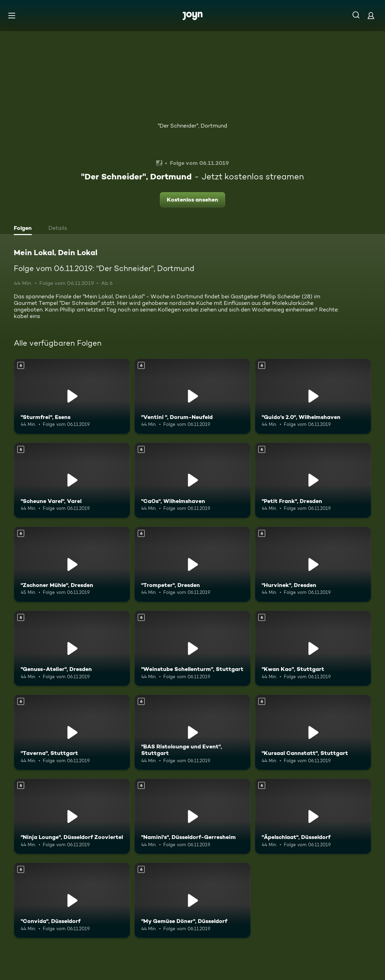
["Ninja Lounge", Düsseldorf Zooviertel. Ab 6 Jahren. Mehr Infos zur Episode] (72, 816)
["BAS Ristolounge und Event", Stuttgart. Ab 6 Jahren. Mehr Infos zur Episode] (192, 732)
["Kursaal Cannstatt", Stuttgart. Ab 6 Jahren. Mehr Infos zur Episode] (313, 732)
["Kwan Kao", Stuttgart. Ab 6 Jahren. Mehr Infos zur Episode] (313, 648)
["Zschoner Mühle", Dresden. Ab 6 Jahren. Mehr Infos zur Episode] (72, 564)
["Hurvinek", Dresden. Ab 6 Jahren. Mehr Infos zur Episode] (313, 564)
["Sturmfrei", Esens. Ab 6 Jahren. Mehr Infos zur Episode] (72, 396)
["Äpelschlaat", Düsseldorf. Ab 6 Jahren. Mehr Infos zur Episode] (313, 816)
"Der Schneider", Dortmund (192, 126)
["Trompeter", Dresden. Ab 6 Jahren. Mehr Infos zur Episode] (192, 564)
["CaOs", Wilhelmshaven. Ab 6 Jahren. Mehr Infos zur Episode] (192, 480)
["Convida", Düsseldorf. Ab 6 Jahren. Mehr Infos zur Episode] (72, 900)
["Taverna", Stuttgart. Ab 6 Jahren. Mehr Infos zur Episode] (72, 732)
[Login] (371, 15)
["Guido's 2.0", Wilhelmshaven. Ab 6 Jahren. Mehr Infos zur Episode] (313, 396)
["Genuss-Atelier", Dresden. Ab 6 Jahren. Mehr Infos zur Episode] (72, 648)
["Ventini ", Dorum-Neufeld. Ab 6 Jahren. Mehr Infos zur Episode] (192, 396)
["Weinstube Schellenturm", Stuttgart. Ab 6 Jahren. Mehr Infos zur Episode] (192, 648)
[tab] (25, 229)
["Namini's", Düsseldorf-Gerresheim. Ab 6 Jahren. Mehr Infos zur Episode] (192, 816)
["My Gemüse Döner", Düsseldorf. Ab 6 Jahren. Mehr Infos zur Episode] (192, 900)
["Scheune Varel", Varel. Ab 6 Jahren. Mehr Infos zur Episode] (72, 480)
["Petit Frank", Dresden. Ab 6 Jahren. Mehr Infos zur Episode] (313, 480)
